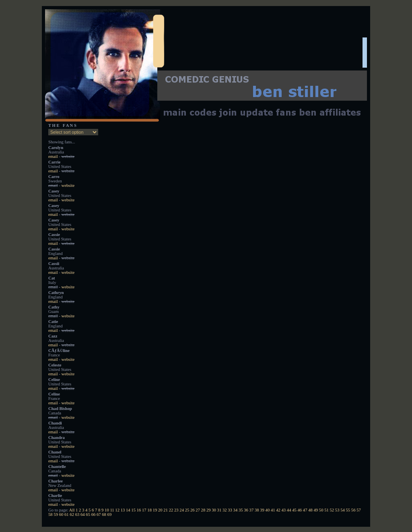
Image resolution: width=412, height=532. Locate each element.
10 (107, 510)
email (53, 156)
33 (230, 510)
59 (56, 514)
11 (112, 510)
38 (257, 510)
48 (310, 510)
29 (209, 510)
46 (300, 510)
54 (343, 510)
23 (176, 510)
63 (77, 514)
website (68, 185)
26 (193, 510)
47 (305, 510)
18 (149, 510)
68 (104, 514)
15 (133, 510)
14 (128, 510)
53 (337, 510)
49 (316, 510)
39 (262, 510)
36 (246, 510)
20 (160, 510)
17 (144, 510)
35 (241, 510)
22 (171, 510)
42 (278, 510)
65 (88, 514)
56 (353, 510)
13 (123, 510)
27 (198, 510)
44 (289, 510)
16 (139, 510)
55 (348, 510)
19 (155, 510)
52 (332, 510)
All (72, 510)
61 (67, 514)
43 (284, 510)
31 (219, 510)
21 (166, 510)
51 (327, 510)
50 (321, 510)
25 (187, 510)
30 (214, 510)
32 (225, 510)
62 (72, 514)
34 (236, 510)
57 (359, 510)
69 (110, 514)
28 (203, 510)
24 (182, 510)
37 (252, 510)
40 (268, 510)
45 (294, 510)
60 (61, 514)
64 (83, 514)
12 (117, 510)
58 (50, 514)
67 (99, 514)
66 (94, 514)
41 (273, 510)
